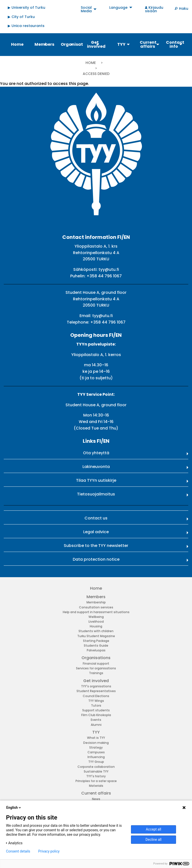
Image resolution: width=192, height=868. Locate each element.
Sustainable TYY (96, 771)
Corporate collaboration (96, 767)
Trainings (96, 673)
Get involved (96, 681)
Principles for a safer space (96, 781)
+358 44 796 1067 (104, 276)
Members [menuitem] (44, 44)
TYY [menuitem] (121, 44)
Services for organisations (96, 668)
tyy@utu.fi (109, 269)
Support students (96, 710)
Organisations (96, 658)
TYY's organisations (96, 686)
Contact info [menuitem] (175, 44)
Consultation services (96, 607)
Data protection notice (96, 559)
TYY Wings (96, 701)
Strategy (96, 747)
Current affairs (96, 793)
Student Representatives (96, 691)
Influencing (96, 757)
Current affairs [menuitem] (148, 44)
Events (96, 720)
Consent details (18, 851)
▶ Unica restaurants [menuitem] (26, 26)
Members (96, 597)
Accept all (153, 829)
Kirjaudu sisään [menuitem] (154, 9)
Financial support (96, 663)
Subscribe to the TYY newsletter (96, 546)
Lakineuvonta (96, 467)
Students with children (96, 631)
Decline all (153, 840)
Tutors (96, 705)
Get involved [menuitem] (96, 44)
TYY (96, 732)
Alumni (96, 725)
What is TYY (96, 738)
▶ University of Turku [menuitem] (26, 7)
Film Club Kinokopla (96, 715)
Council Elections (96, 696)
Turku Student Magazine (96, 636)
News (96, 799)
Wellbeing (96, 617)
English (14, 808)
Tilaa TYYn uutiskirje (96, 480)
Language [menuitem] (118, 7)
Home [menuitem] (17, 44)
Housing (96, 626)
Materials (96, 786)
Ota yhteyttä (96, 453)
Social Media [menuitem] (86, 9)
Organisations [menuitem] (72, 44)
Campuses (96, 752)
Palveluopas (96, 650)
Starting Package (96, 641)
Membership (96, 602)
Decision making (96, 743)
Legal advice (96, 532)
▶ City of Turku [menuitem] (21, 17)
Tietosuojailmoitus (96, 494)
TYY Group (96, 762)
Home (91, 63)
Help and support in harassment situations (96, 612)
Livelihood (96, 622)
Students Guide (96, 646)
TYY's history (96, 776)
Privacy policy (49, 851)
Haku (184, 8)
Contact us (96, 518)
